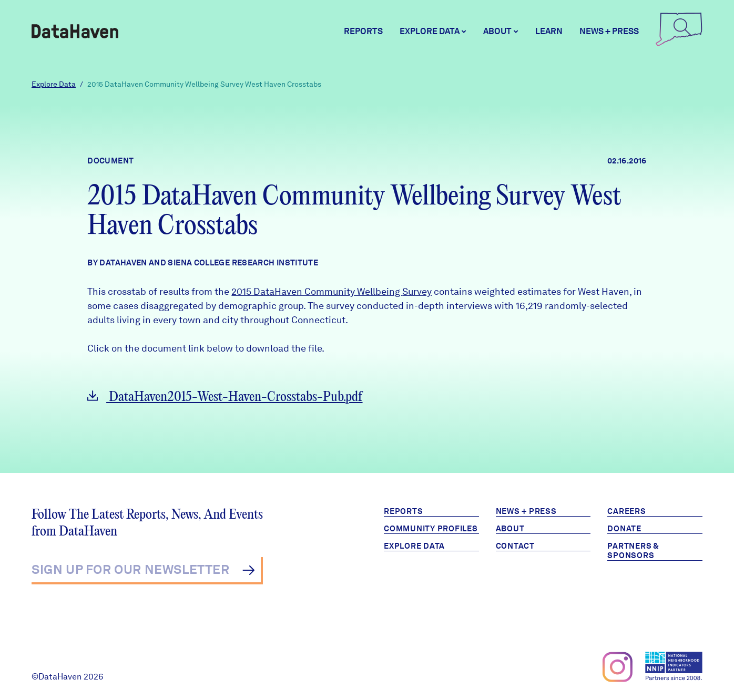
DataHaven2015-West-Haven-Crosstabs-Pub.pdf (225, 397)
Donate (624, 529)
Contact (515, 546)
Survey (417, 291)
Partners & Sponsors (633, 551)
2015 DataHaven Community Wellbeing (317, 291)
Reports (363, 31)
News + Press (609, 31)
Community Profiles (431, 529)
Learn (549, 31)
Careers (626, 511)
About (510, 529)
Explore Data (54, 84)
